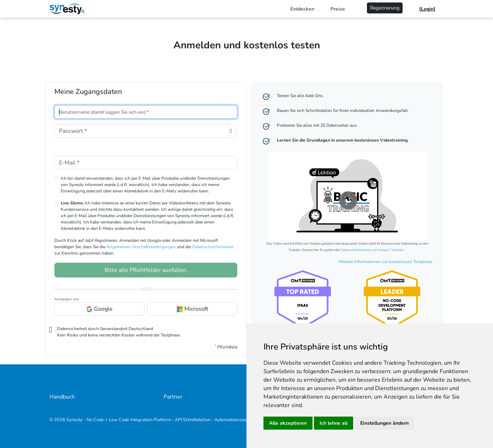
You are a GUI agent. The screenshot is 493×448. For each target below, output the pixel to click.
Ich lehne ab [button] (334, 423)
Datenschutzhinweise (213, 247)
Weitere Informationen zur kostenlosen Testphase (385, 262)
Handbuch (62, 397)
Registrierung (385, 8)
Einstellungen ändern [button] (384, 423)
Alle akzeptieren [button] (288, 423)
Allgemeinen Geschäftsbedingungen (141, 247)
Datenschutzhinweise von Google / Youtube (372, 250)
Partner (173, 397)
